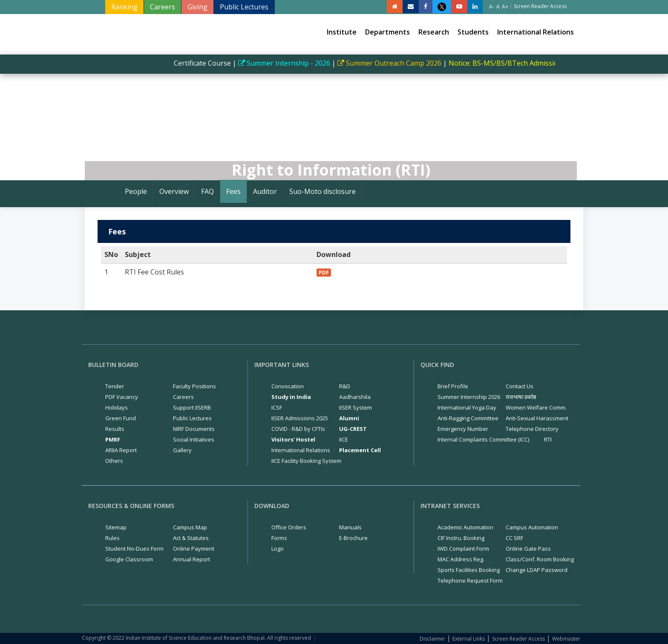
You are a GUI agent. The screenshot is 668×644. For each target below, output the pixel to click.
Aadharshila (355, 397)
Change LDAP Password (537, 570)
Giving (197, 7)
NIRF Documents (194, 429)
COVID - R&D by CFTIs (298, 429)
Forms (279, 538)
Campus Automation (532, 527)
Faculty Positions (194, 386)
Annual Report (191, 559)
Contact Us (520, 386)
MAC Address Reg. (461, 559)
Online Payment (194, 549)
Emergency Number (463, 429)
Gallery (182, 450)
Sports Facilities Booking (469, 570)
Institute (342, 32)
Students (473, 32)
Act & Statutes (191, 538)
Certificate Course (207, 63)
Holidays (117, 407)
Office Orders (289, 527)
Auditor (265, 191)
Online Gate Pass (528, 549)
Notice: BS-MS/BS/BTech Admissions (512, 63)
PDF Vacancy (122, 397)
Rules (112, 538)
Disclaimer (432, 639)
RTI (548, 439)
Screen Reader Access (518, 639)
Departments (387, 32)
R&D (345, 386)
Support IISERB (192, 407)
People (136, 191)
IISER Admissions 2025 (300, 418)
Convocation (288, 386)
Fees (233, 191)
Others (114, 461)
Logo (278, 549)
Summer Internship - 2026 (289, 63)
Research (434, 32)
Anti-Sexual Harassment (537, 418)
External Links (469, 639)
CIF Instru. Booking (461, 538)
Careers (163, 7)
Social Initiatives (194, 439)
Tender (115, 386)
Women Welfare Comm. (536, 407)
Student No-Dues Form (134, 549)
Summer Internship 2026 (469, 397)
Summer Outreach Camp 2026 (394, 63)
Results (115, 429)
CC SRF (514, 538)
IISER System (356, 407)
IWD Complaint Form (463, 549)
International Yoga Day (467, 407)
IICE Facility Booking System (306, 461)
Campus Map (190, 527)
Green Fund (121, 418)
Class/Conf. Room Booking (540, 559)
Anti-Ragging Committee (468, 418)
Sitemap (116, 527)
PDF (324, 273)
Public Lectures (244, 7)
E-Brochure (353, 538)
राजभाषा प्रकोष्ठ (521, 397)
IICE (344, 439)
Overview (174, 191)
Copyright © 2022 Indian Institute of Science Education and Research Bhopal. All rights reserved (196, 638)
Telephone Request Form (470, 580)
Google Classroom (129, 559)
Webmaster (566, 639)
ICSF (277, 407)
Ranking (124, 7)
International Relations (536, 32)
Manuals (350, 527)
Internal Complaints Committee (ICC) (483, 439)
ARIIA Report (121, 450)
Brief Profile (453, 386)
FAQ (207, 191)
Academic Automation (465, 527)
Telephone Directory (532, 429)
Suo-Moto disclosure (322, 191)
